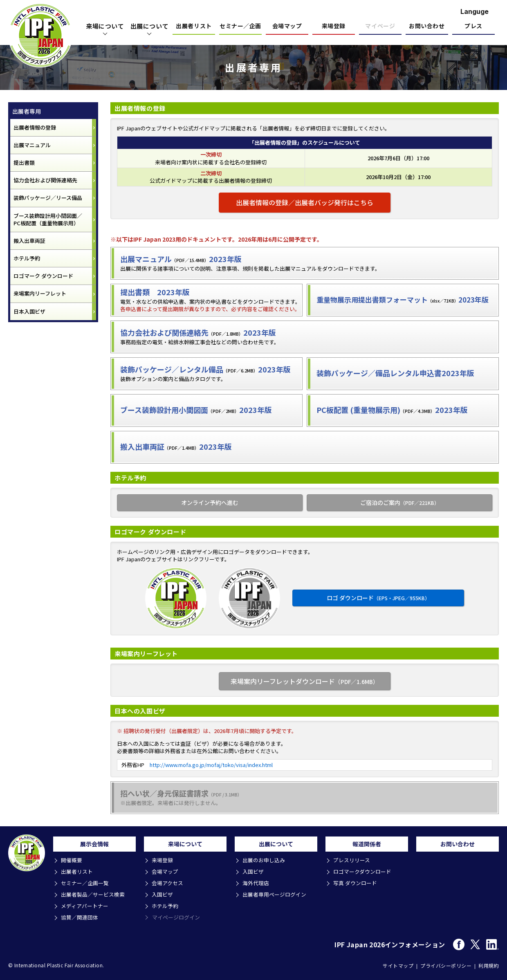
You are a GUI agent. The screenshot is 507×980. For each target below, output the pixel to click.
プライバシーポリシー (446, 965)
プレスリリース (352, 862)
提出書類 (24, 163)
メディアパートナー (85, 906)
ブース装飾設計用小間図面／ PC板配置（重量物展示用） (48, 219)
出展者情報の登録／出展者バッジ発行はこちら (305, 202)
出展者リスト (194, 26)
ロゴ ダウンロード (378, 598)
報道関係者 (367, 845)
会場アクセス (168, 884)
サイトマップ (398, 965)
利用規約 (489, 965)
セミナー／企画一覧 (85, 884)
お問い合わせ (427, 26)
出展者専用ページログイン (275, 895)
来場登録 (334, 26)
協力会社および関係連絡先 (45, 180)
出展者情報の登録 (35, 127)
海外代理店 (256, 884)
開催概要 (72, 862)
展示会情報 (94, 845)
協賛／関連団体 (80, 917)
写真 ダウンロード (356, 884)
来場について (105, 26)
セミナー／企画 (240, 26)
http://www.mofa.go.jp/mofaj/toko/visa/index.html (211, 765)
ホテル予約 (27, 258)
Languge (474, 11)
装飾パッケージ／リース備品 (48, 198)
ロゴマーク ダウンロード (43, 276)
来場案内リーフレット (40, 293)
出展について (150, 26)
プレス (473, 26)
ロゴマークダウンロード (363, 873)
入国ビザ (163, 895)
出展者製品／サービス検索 (93, 895)
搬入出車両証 (29, 241)
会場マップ (287, 26)
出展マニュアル (32, 145)
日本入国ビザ (29, 311)
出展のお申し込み (264, 862)
